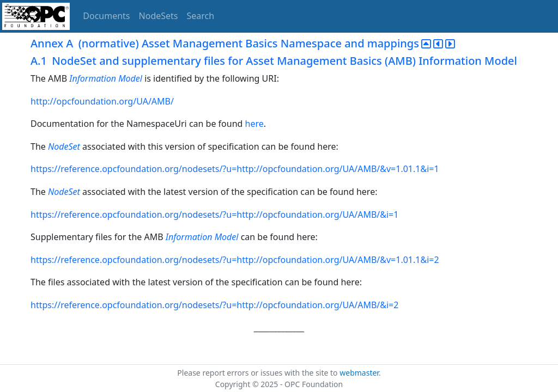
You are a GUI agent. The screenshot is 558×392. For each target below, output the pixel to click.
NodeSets (159, 16)
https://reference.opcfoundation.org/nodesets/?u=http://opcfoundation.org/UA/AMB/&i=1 (214, 215)
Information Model (106, 78)
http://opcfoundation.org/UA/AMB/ (102, 101)
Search (201, 16)
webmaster (359, 373)
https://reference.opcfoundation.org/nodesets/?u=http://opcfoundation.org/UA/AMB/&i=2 (214, 305)
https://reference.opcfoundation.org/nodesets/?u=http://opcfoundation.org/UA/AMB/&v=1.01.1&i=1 (235, 169)
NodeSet (64, 146)
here (254, 124)
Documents (106, 16)
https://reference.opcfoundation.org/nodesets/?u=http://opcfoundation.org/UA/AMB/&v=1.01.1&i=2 (235, 260)
